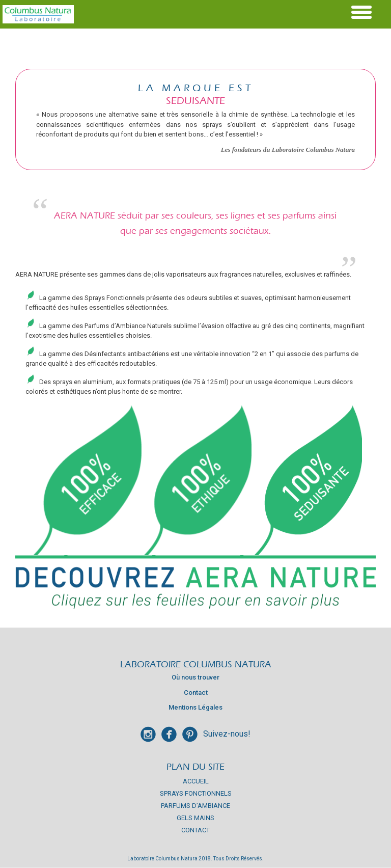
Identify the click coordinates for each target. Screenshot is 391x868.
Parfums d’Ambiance (195, 806)
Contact (196, 693)
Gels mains (195, 818)
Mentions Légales (195, 707)
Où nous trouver (195, 677)
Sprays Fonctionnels (196, 793)
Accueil (196, 781)
